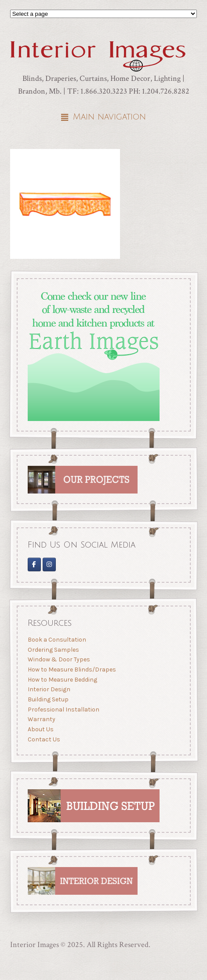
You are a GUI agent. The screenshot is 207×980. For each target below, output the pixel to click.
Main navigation (109, 117)
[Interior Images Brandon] (49, 564)
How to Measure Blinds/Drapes (71, 670)
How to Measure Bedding (62, 680)
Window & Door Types (58, 659)
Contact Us (44, 739)
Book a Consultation (56, 640)
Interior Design (49, 689)
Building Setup (48, 699)
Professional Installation (63, 709)
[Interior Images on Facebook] (34, 564)
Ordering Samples (53, 650)
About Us (40, 729)
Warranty (41, 719)
